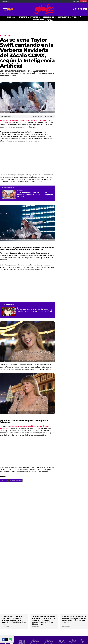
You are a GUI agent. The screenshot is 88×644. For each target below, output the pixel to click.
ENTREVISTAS (63, 17)
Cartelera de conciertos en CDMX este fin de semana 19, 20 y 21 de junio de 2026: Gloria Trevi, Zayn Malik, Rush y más (14, 620)
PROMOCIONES (48, 17)
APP (85, 9)
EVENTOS (34, 17)
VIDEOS (75, 17)
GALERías (23, 17)
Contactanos (75, 1)
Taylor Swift (4, 480)
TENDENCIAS (39, 20)
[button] (3, 640)
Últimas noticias (6, 1)
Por (6, 116)
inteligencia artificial (16, 480)
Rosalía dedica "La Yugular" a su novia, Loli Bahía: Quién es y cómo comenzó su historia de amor (74, 619)
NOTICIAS (11, 17)
